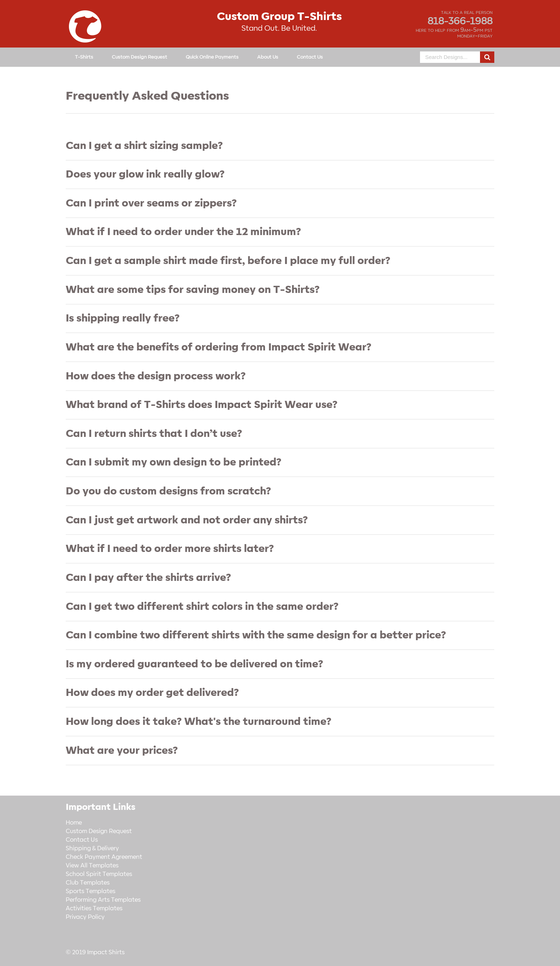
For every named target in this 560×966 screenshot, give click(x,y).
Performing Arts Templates (103, 900)
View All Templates (92, 866)
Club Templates (88, 883)
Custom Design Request (139, 57)
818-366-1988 (460, 21)
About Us (268, 57)
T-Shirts (84, 57)
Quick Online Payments (212, 57)
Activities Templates (94, 908)
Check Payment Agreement (104, 857)
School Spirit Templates (99, 874)
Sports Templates (91, 891)
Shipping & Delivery (92, 848)
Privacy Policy (85, 917)
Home (74, 823)
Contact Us (310, 57)
